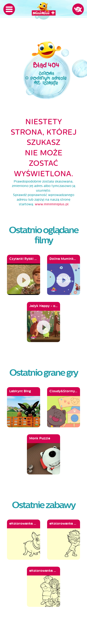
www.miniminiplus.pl (52, 204)
